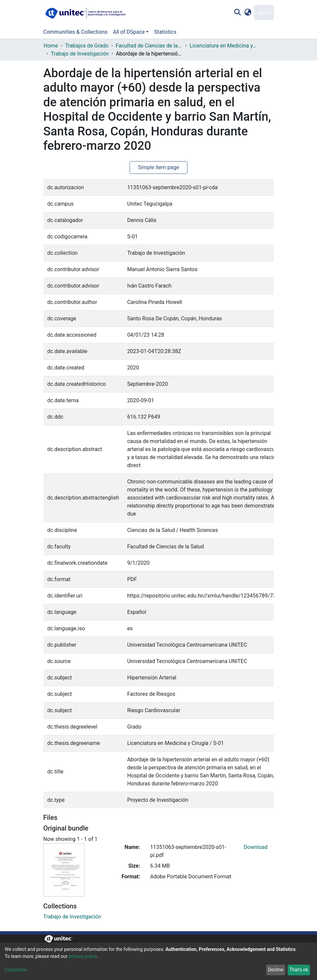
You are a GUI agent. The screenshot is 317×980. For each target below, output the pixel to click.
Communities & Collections (75, 32)
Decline (276, 970)
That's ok (299, 970)
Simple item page (159, 167)
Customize (16, 970)
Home (51, 46)
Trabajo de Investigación (80, 54)
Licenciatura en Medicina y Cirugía (223, 46)
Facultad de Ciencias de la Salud (149, 46)
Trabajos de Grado (87, 46)
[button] (248, 13)
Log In (262, 13)
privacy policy (83, 956)
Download (256, 847)
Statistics (165, 32)
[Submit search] (238, 13)
